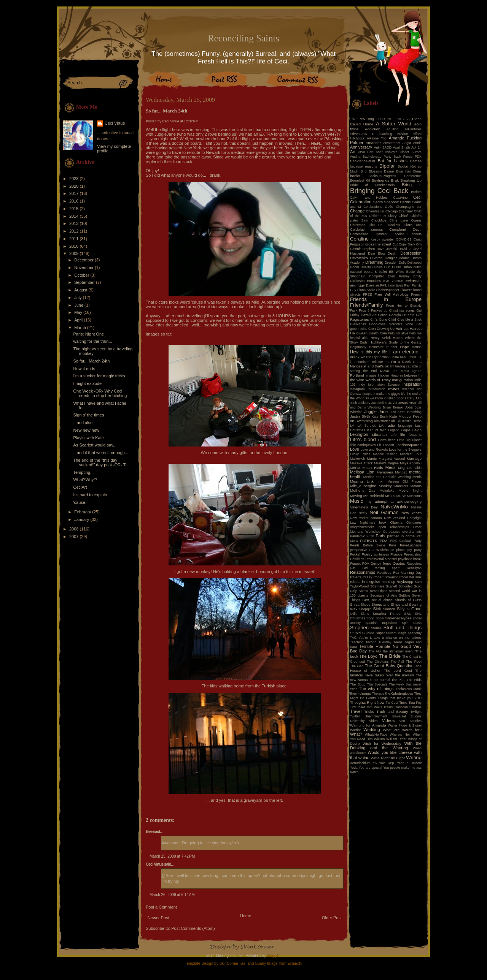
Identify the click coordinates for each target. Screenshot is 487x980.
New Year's (411, 513)
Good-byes (377, 324)
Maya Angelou (411, 463)
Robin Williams (411, 577)
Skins (365, 614)
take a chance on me (392, 638)
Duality (366, 267)
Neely (363, 513)
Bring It (412, 185)
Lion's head (387, 440)
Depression (411, 253)
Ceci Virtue (115, 123)
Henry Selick (381, 338)
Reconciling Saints (243, 38)
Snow (380, 618)
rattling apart (387, 568)
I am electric (404, 352)
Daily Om (415, 244)
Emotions (374, 281)
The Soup (358, 684)
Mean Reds (372, 468)
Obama (396, 522)
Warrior (356, 730)
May (79, 312)
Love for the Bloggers (405, 450)
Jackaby (364, 403)
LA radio (387, 425)
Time (403, 702)
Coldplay (357, 229)
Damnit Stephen (362, 249)
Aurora (417, 152)
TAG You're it (361, 638)
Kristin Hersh (412, 421)
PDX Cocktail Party (406, 541)
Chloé (403, 216)
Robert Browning (386, 577)
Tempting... (83, 472)
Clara (408, 225)
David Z (404, 249)
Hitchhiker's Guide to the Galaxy (395, 342)
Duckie (378, 267)
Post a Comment (161, 907)
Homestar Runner (383, 347)
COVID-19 (404, 239)
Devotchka (359, 258)
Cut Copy (400, 244)
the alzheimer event (398, 651)
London (388, 445)
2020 (75, 186)
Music (356, 501)
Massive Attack (361, 463)
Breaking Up (411, 180)
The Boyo (369, 656)
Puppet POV (360, 564)
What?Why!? (85, 480)
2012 (75, 231)
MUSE (401, 496)
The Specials (377, 684)
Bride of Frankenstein (372, 185)
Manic (372, 458)
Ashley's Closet (397, 152)
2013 (75, 223)
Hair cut (402, 329)
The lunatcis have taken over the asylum (386, 673)
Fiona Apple (366, 290)
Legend (394, 430)
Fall (407, 285)
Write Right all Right (388, 758)
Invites (394, 389)
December (84, 260)
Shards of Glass (408, 600)
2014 (75, 216)
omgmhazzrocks (362, 527)
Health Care (378, 333)
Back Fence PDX (407, 157)
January (82, 519)
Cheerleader (375, 211)
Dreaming (374, 262)
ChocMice (379, 220)
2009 (75, 253)
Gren (372, 329)
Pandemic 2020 (362, 536)
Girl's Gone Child (383, 320)
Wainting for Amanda (368, 725)
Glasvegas (358, 324)
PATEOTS (369, 541)
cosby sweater (383, 239)
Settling (405, 595)
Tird (353, 707)
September (85, 282)
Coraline (359, 239)
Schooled (406, 586)
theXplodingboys (399, 693)
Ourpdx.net (392, 532)
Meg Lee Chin (410, 468)
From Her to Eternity (404, 306)
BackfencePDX (363, 161)
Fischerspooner (388, 290)
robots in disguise (365, 582)
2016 (75, 201)
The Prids (414, 680)
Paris (381, 536)
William (379, 739)
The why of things (376, 689)
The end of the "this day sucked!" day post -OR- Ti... (101, 462)
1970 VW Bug (362, 119)
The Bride (390, 656)
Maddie (378, 454)
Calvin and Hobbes (369, 198)
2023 (75, 179)
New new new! (87, 430)
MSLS (390, 496)
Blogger (273, 955)
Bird (364, 171)
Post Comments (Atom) (193, 928)
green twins (359, 329)
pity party (414, 550)
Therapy (378, 693)
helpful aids (359, 338)
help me (415, 333)
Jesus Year (407, 403)
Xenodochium (360, 763)
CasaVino (400, 198)
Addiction (373, 129)
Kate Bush (380, 416)
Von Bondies (411, 721)
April (79, 320)
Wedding (372, 730)
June (79, 305)
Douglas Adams (397, 258)
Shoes (365, 605)
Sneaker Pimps (387, 613)
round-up (388, 582)
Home (246, 916)
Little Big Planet (409, 440)
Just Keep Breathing (406, 412)
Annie (418, 143)
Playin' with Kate (88, 438)
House (417, 347)
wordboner (358, 753)
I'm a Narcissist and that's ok (386, 364)
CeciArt (80, 487)
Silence (389, 609)
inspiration (412, 384)
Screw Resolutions (373, 591)
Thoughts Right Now (367, 702)
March (81, 328)
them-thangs (360, 693)
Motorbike (387, 491)
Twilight (416, 712)
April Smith (401, 147)
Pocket (355, 554)
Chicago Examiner (399, 211)
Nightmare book (373, 522)
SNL (408, 613)
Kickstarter (382, 421)
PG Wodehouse (382, 550)
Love (355, 449)
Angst (407, 143)
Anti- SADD (383, 147)
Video (373, 721)
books (355, 176)
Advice (403, 134)
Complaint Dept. (405, 229)
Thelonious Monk (408, 689)
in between (409, 375)
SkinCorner (229, 963)
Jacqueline (379, 403)
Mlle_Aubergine (363, 486)
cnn (419, 225)
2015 (75, 209)
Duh (387, 267)
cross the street (378, 244)
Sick (377, 609)
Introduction (377, 389)
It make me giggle (387, 394)
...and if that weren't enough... (101, 453)
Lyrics (366, 454)
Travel (356, 711)
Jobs (409, 407)
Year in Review (409, 763)
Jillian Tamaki (393, 407)
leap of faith (377, 430)
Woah (417, 748)
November (84, 268)
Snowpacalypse (399, 618)
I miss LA (415, 357)
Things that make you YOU (400, 698)
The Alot (375, 651)
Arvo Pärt (366, 152)
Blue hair (403, 171)
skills (354, 614)
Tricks (369, 712)
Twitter (355, 716)
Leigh (417, 430)
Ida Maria (401, 371)
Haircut (416, 329)
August (81, 290)
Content (382, 234)
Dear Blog (376, 253)
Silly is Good (409, 609)
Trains (388, 707)
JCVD (393, 403)
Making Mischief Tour (404, 454)
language (405, 426)
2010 (75, 246)
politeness (382, 554)
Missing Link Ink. (367, 481)
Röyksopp (405, 582)
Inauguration (402, 380)
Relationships (363, 572)
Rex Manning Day (407, 573)
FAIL (384, 285)
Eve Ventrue (393, 281)
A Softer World (394, 124)
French (416, 294)
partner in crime (401, 536)
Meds (391, 467)
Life (393, 435)
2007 (75, 537)
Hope (404, 347)
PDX (384, 541)
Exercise (372, 285)
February (83, 512)
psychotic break (410, 559)
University (357, 721)
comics (377, 229)
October (82, 275)
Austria (355, 157)
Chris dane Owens (406, 220)
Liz (379, 445)
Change (357, 211)
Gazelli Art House (374, 315)
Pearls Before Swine (368, 545)
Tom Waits (374, 707)
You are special (370, 768)
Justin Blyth (360, 416)
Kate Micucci (400, 416)
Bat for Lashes (393, 161)
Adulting (393, 129)
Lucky (354, 454)
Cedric (405, 202)
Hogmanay (358, 347)
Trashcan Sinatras (408, 707)
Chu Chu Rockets (384, 225)
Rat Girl (359, 568)
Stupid (355, 633)
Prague (396, 554)
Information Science (384, 385)
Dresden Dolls (396, 263)
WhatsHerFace (376, 735)
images (371, 375)
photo (400, 550)
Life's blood (363, 439)
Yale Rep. (387, 763)
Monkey (385, 486)
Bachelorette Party (377, 157)
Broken (416, 192)
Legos (406, 430)
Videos (388, 720)
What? (356, 734)
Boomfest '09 (360, 180)
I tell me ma (379, 362)
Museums (414, 496)
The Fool (414, 661)
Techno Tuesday (378, 642)
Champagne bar (409, 207)
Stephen (359, 628)
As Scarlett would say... (95, 445)
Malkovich (357, 459)
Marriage (414, 458)
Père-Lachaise (411, 545)
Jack (353, 403)
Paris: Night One (88, 334)
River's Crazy (361, 577)
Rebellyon (414, 568)
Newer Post (158, 918)
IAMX (385, 371)
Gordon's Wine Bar (405, 324)
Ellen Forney (399, 276)
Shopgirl (365, 609)
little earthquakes (363, 445)
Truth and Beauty (392, 712)
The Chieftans (378, 662)
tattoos (417, 638)
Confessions (359, 234)
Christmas (358, 225)
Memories (385, 472)
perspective (359, 550)
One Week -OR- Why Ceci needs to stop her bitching (100, 393)
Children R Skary (383, 216)
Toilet (361, 707)
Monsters (401, 486)
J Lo (418, 398)
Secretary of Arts (384, 595)
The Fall (397, 662)
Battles (416, 161)
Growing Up (386, 329)
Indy (362, 385)
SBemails (377, 586)
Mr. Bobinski (374, 496)
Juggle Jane (376, 412)
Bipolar (387, 166)
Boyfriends (381, 180)
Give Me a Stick (409, 320)
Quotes (399, 563)
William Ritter (396, 739)
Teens (398, 642)
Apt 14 (416, 147)
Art (353, 152)
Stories (376, 628)
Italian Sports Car (399, 398)
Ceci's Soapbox (386, 202)
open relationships (394, 527)
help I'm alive (398, 333)
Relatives (384, 573)
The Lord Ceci (398, 670)
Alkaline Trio (377, 138)
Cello (389, 207)
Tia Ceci (392, 703)
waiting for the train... (92, 341)
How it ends (84, 369)
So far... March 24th (91, 361)
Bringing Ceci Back (379, 191)
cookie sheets (408, 234)
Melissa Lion (362, 472)
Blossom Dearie (381, 171)
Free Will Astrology (392, 294)
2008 (75, 529)
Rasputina (414, 564)
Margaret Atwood (392, 459)
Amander (373, 143)
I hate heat (398, 357)
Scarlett (392, 586)
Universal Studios (407, 716)
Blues (417, 171)
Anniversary (361, 147)
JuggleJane (166, 134)
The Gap (357, 666)
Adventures (413, 129)
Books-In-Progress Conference (395, 176)
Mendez (401, 472)
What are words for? (402, 730)
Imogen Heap (388, 375)
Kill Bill (396, 421)
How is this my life (369, 352)
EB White (396, 272)
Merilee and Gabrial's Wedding (387, 477)
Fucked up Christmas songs (393, 310)
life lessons (411, 435)
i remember (359, 362)
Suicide (368, 633)
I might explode (87, 383)
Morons (416, 486)
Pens (393, 545)
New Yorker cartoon (366, 518)
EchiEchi (295, 963)
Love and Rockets (374, 450)
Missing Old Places (404, 481)
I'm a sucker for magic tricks (99, 376)
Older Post (332, 918)
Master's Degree (386, 463)
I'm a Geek (401, 362)
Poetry (367, 554)
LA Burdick (366, 426)
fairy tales (396, 285)
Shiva (355, 604)
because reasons (364, 166)
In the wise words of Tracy (386, 378)
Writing (414, 758)
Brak (395, 180)
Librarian (379, 435)
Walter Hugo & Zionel (405, 725)
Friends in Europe (386, 299)
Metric (417, 477)
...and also (83, 423)
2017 (75, 193)
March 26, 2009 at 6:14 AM (172, 895)
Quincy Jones (381, 564)
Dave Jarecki (387, 249)
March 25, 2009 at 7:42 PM (172, 856)
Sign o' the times (88, 415)
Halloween (359, 333)
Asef (379, 152)
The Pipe (399, 680)
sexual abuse (382, 600)
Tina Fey (415, 703)
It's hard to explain (90, 495)
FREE (367, 294)
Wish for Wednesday (382, 743)
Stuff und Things (403, 628)
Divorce (376, 258)
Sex (366, 600)
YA (375, 763)
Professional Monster (381, 559)
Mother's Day (363, 490)
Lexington (359, 434)
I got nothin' (380, 357)
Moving (356, 496)
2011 (75, 239)
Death (392, 253)
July (79, 298)
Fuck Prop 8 (360, 310)
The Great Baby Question (389, 666)
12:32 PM (191, 121)
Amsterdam (392, 143)
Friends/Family (366, 305)
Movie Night (410, 490)
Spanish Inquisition (381, 623)
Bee (149, 831)
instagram (357, 389)
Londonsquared (408, 445)
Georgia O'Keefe (402, 315)
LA (352, 426)
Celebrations (373, 207)
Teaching (357, 642)
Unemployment (376, 716)
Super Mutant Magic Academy (399, 633)
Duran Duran (402, 267)
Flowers (406, 290)
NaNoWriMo (394, 507)
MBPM (355, 468)
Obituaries (414, 522)
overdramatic (412, 532)
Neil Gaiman (384, 512)
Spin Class (412, 623)
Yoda (354, 768)
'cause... (81, 502)
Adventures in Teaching (371, 134)
